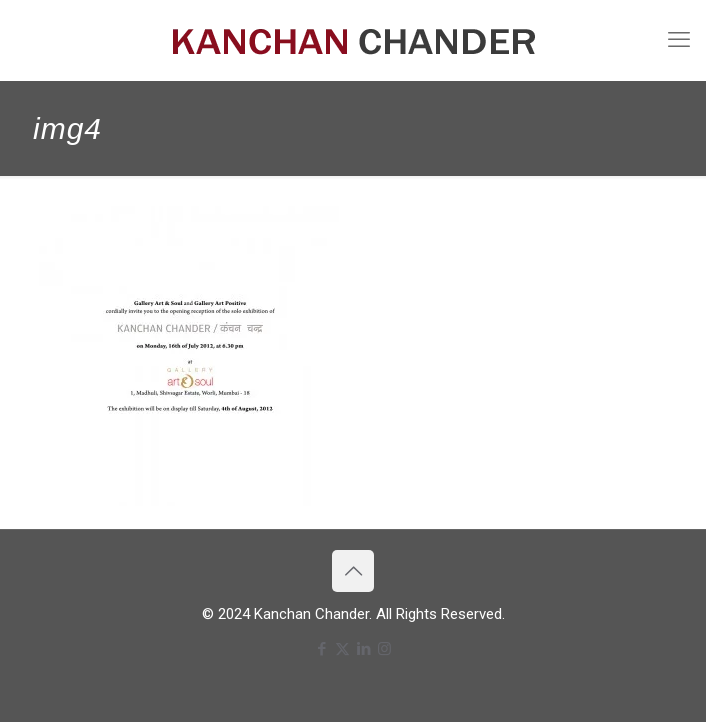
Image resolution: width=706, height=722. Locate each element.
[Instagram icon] (384, 649)
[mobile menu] (679, 40)
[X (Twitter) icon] (342, 649)
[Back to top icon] (353, 571)
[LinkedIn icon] (363, 649)
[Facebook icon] (321, 649)
